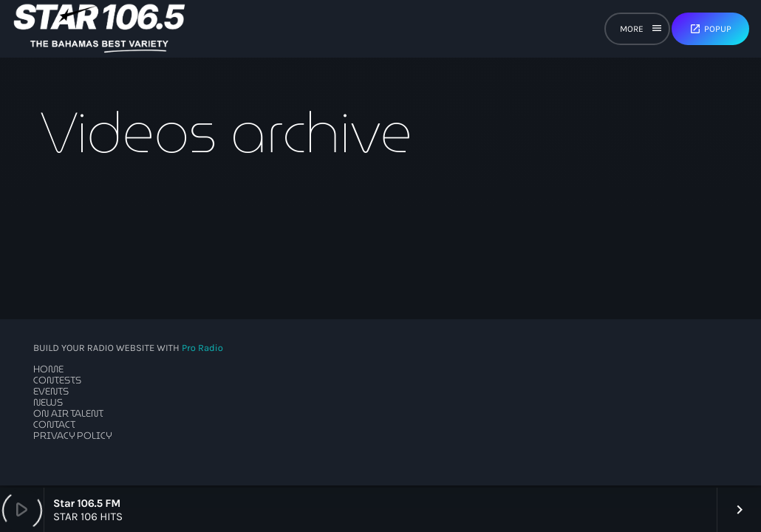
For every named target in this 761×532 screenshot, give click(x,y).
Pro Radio (202, 348)
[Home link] (99, 29)
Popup (710, 29)
